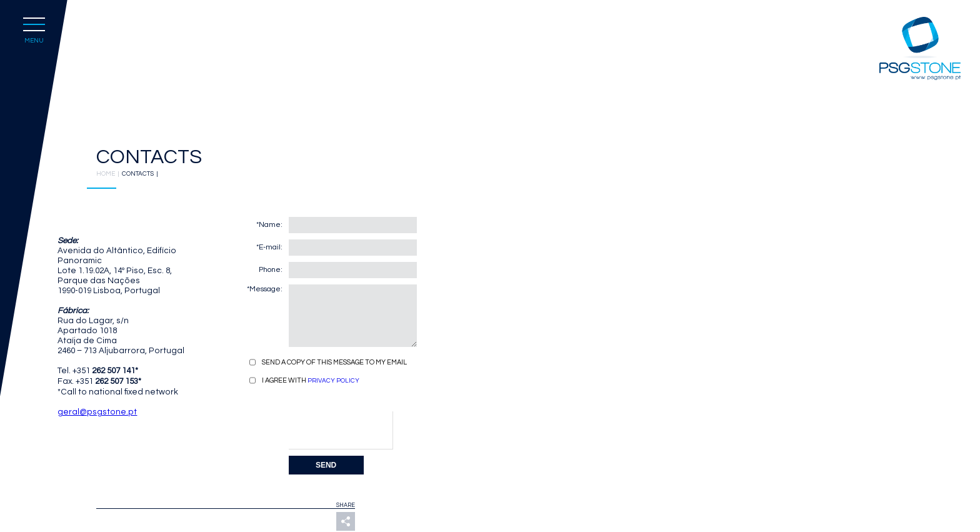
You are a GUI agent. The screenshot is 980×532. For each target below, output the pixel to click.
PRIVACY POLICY (333, 381)
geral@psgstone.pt (97, 412)
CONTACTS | (141, 174)
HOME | (109, 174)
